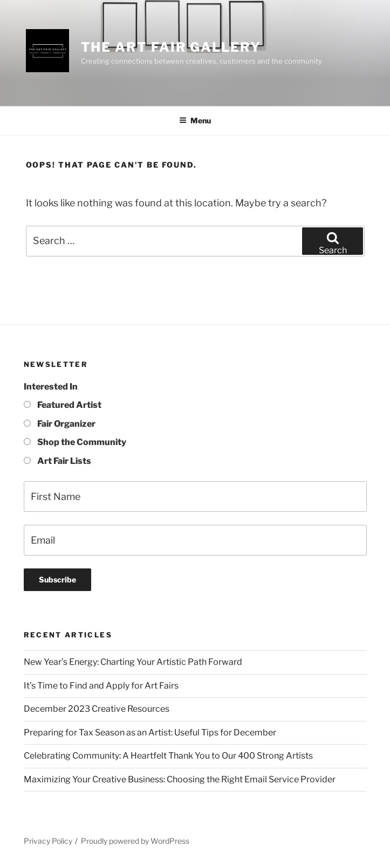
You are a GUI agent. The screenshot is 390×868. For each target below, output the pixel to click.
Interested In (51, 387)
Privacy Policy (48, 841)
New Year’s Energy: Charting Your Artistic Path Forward (133, 662)
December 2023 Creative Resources (97, 709)
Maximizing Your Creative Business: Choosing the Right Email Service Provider (180, 779)
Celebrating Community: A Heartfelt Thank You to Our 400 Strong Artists (168, 756)
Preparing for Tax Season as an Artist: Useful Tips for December (150, 732)
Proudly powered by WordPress (135, 841)
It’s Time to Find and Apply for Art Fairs (101, 686)
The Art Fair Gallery (171, 47)
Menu (195, 120)
